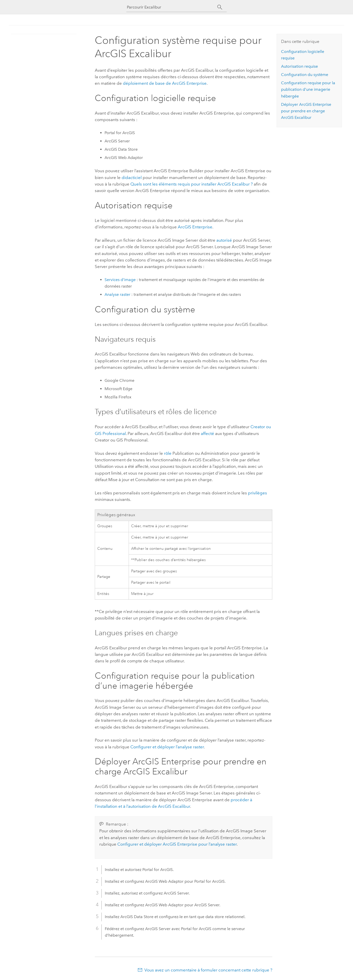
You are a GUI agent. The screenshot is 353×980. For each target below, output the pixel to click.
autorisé (224, 240)
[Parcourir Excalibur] (172, 7)
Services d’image (120, 280)
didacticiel (132, 177)
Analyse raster (117, 294)
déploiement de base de (165, 83)
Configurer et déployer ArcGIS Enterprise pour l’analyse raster (177, 844)
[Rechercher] (220, 7)
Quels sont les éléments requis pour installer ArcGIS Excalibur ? (192, 184)
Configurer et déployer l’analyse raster (167, 747)
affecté (207, 433)
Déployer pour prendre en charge (306, 111)
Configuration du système (305, 75)
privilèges (257, 493)
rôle (168, 453)
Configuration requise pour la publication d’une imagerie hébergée (308, 90)
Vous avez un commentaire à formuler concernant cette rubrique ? (208, 970)
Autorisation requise (299, 66)
